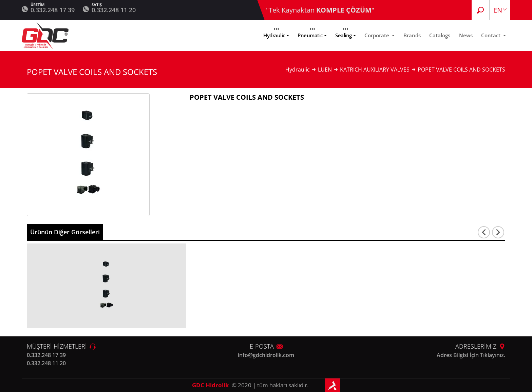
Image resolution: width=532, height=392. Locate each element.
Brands (412, 35)
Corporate (377, 35)
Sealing (344, 35)
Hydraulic (274, 35)
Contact (491, 35)
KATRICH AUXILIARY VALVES (375, 70)
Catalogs (440, 35)
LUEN (325, 70)
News (466, 35)
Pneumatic (310, 35)
